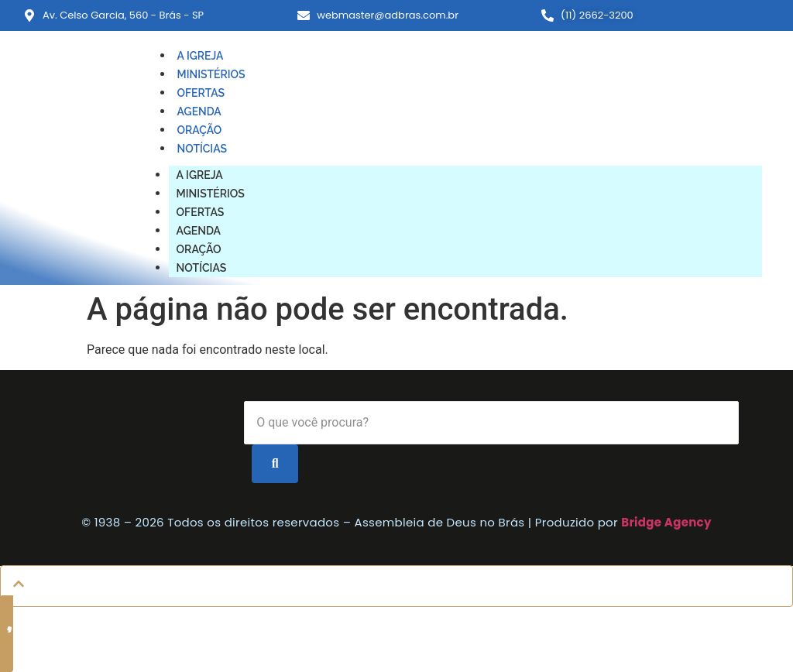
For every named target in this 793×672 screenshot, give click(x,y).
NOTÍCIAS (203, 149)
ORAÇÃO (200, 130)
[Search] (491, 423)
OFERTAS (201, 93)
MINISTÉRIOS (211, 74)
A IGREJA (201, 56)
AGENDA (199, 111)
